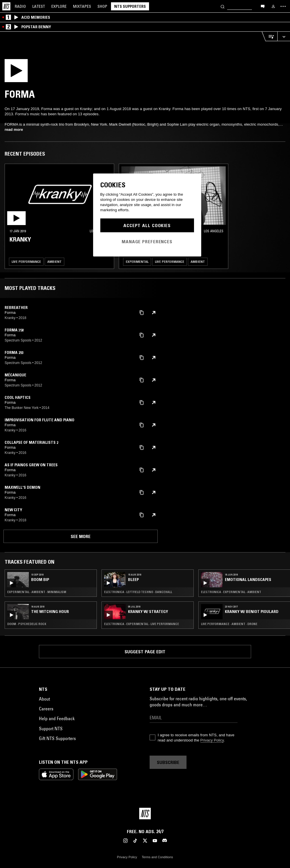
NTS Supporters (130, 6)
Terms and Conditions (157, 857)
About (44, 699)
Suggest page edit (145, 652)
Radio (20, 6)
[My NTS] (273, 6)
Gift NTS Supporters (57, 738)
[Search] (223, 6)
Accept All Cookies (147, 225)
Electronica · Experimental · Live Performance (142, 624)
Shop (102, 6)
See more (81, 536)
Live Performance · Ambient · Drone (229, 624)
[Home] (6, 6)
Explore (59, 6)
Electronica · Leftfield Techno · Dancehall (138, 592)
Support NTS (51, 729)
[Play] (21, 72)
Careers (46, 709)
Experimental (137, 262)
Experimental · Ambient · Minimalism (37, 592)
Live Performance (26, 262)
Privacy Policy (212, 740)
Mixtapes (82, 6)
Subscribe (168, 762)
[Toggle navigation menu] (283, 6)
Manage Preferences (147, 241)
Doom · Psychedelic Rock (27, 624)
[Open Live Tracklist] (270, 36)
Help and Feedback (57, 718)
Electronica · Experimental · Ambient (231, 592)
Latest (39, 6)
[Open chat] (263, 6)
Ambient (54, 262)
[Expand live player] (284, 36)
